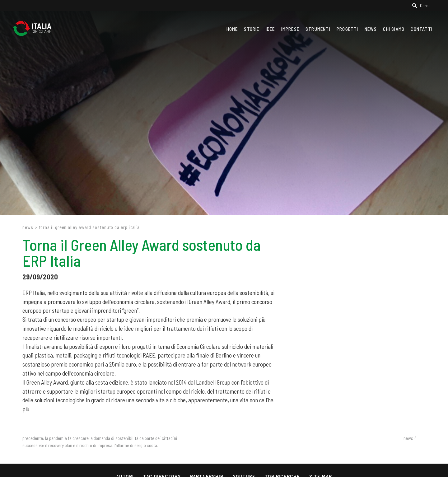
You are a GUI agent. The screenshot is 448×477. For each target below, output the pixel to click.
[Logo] (35, 30)
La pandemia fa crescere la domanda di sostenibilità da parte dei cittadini (111, 438)
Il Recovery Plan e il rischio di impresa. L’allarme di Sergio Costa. (102, 445)
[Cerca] (423, 5)
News (28, 227)
